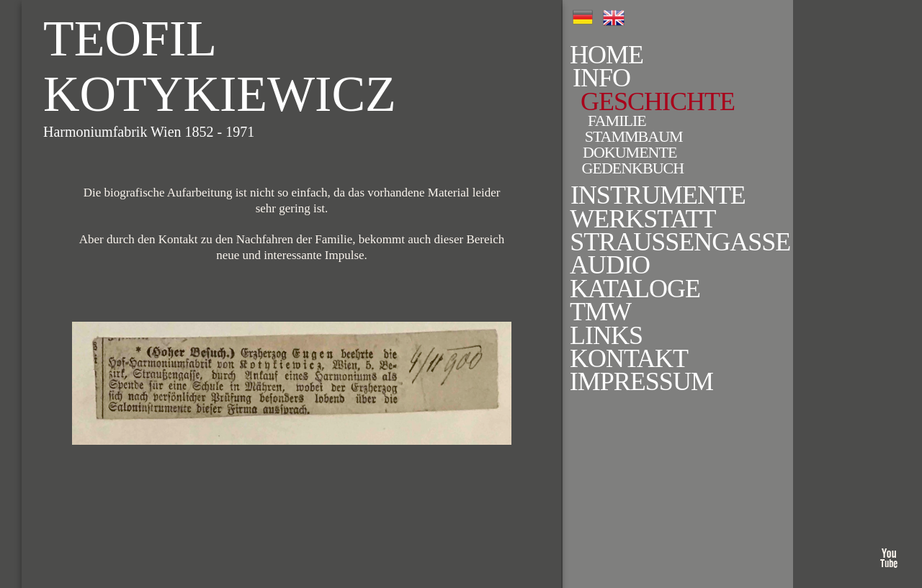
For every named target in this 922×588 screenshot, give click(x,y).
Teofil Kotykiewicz (220, 66)
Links (585, 335)
